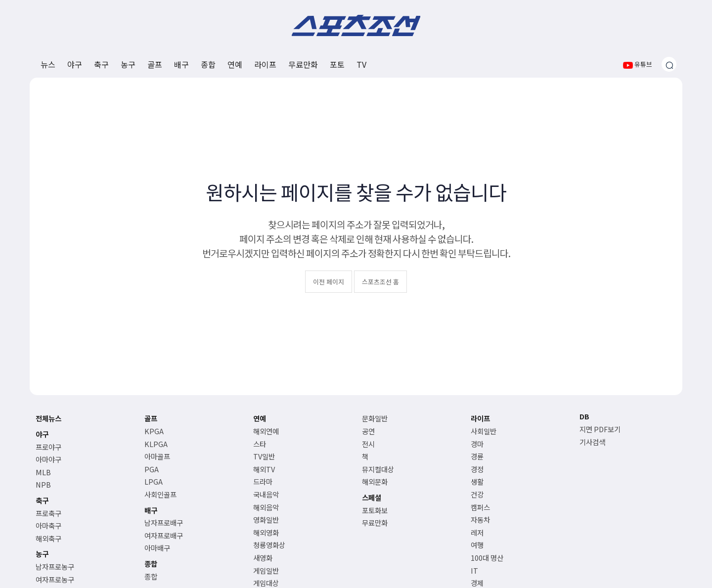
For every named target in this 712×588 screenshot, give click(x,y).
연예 (235, 64)
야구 (75, 64)
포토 (337, 64)
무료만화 (303, 64)
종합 (208, 64)
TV (361, 64)
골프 (155, 64)
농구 (128, 64)
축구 (101, 64)
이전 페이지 (329, 282)
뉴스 (48, 64)
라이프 (265, 64)
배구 (181, 64)
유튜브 (638, 64)
